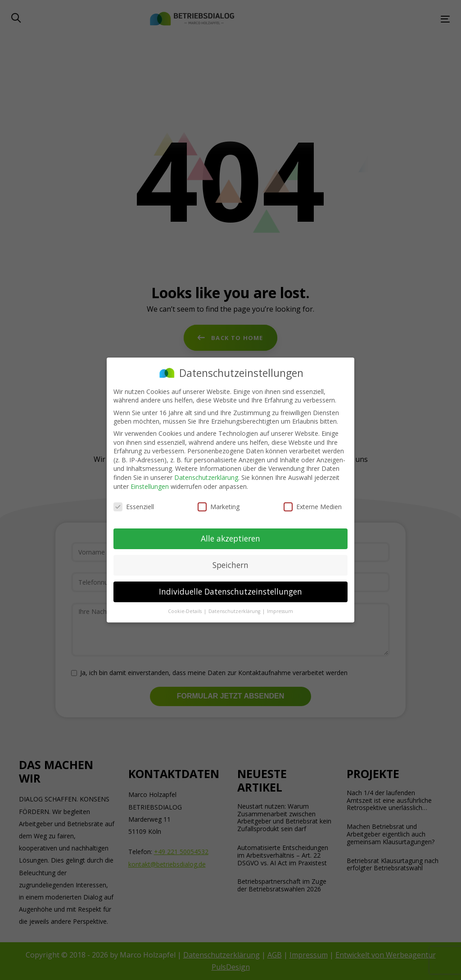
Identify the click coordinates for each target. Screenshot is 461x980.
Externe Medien (313, 507)
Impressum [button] (280, 611)
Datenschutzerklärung (206, 477)
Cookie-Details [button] (185, 611)
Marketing (219, 507)
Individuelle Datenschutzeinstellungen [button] (230, 591)
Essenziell (134, 507)
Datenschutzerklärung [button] (235, 611)
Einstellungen (150, 486)
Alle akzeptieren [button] (230, 538)
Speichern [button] (230, 565)
